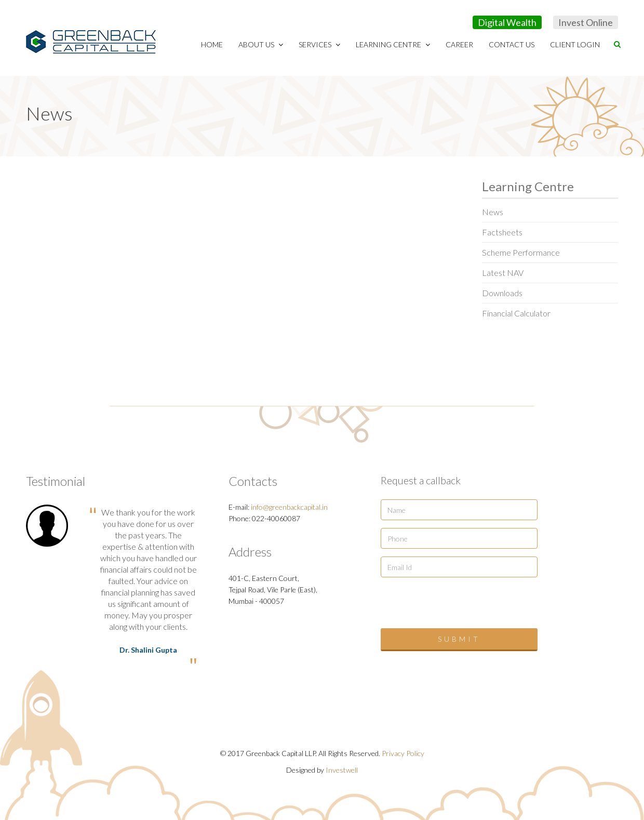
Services (319, 44)
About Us (261, 44)
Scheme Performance (521, 252)
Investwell (342, 770)
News (493, 212)
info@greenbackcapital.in (289, 507)
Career (459, 44)
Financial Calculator (516, 313)
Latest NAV (503, 273)
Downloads (502, 293)
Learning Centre (393, 44)
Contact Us (512, 44)
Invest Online (586, 22)
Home (212, 44)
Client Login (575, 44)
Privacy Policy (403, 753)
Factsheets (502, 232)
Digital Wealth (507, 22)
